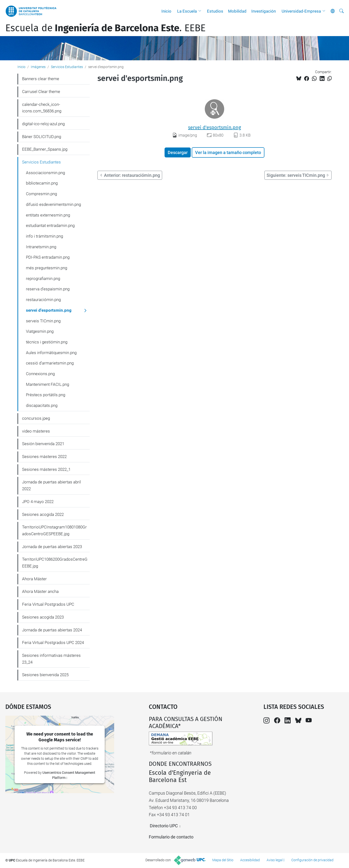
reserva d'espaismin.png (48, 289)
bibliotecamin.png (42, 183)
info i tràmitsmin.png (44, 236)
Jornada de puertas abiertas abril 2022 (52, 485)
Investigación (264, 11)
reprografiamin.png (43, 279)
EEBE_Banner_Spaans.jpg (45, 149)
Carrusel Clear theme (41, 92)
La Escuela (187, 11)
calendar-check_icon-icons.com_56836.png (42, 108)
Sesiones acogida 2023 (43, 617)
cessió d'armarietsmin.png (50, 363)
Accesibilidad (250, 860)
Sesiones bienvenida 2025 (45, 675)
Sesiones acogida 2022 (43, 514)
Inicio (166, 11)
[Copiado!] (329, 79)
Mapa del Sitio (223, 860)
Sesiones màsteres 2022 (44, 457)
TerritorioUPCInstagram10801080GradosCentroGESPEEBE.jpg (54, 530)
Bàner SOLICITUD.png (42, 137)
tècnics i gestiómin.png (47, 342)
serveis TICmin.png (43, 321)
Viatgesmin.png (40, 331)
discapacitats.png (42, 405)
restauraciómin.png (43, 300)
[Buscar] (341, 11)
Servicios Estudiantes (67, 67)
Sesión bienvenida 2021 (43, 444)
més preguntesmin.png (47, 268)
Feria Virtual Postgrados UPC (48, 604)
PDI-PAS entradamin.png (48, 257)
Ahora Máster (34, 579)
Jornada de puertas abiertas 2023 (52, 547)
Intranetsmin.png (41, 247)
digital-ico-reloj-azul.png (43, 124)
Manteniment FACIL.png (48, 384)
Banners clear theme (41, 79)
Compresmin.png (41, 194)
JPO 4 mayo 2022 (38, 502)
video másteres (36, 431)
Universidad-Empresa (301, 11)
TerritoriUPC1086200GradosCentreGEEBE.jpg (55, 563)
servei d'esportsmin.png (214, 127)
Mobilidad (237, 11)
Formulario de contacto (171, 837)
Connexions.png (40, 374)
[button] (201, 11)
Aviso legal (275, 860)
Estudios (215, 11)
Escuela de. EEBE (105, 28)
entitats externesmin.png (48, 215)
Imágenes (38, 67)
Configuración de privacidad (312, 860)
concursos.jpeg (36, 418)
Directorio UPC (164, 826)
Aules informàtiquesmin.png (51, 353)
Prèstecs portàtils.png (46, 395)
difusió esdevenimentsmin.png (53, 204)
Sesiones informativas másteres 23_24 (51, 659)
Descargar (178, 152)
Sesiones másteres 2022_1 (46, 469)
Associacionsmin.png (45, 173)
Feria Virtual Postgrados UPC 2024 (53, 643)
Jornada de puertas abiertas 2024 (52, 630)
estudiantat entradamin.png (50, 225)
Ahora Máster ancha (40, 591)
